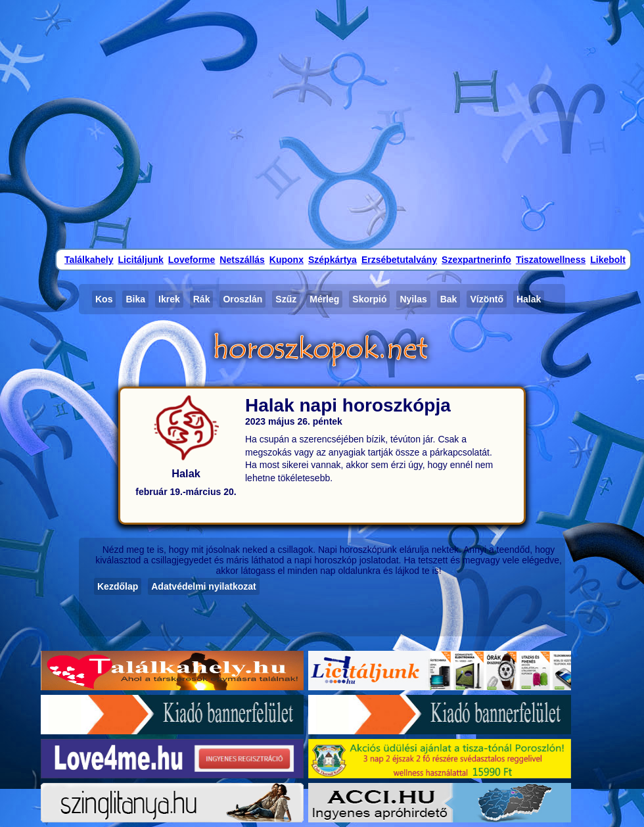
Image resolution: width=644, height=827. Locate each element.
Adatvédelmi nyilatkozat (204, 586)
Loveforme (192, 260)
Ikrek (169, 299)
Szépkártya (333, 260)
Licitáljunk (141, 260)
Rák (202, 299)
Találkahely (89, 260)
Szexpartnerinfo (476, 260)
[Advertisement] (322, 123)
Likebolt (608, 260)
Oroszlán (242, 299)
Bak (449, 299)
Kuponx (287, 260)
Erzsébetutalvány (399, 260)
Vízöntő (487, 299)
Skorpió (369, 299)
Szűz (286, 299)
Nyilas (413, 299)
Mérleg (324, 299)
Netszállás (242, 260)
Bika (135, 299)
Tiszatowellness (551, 260)
